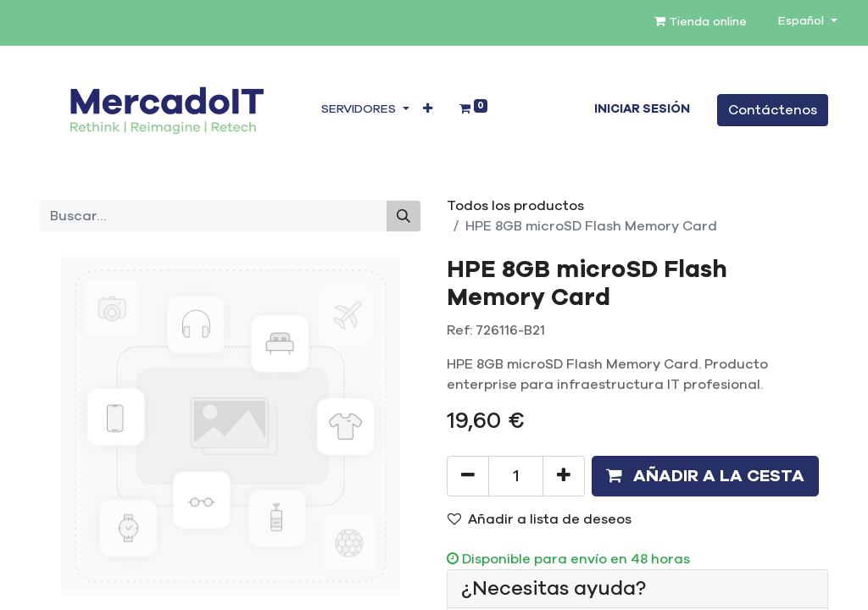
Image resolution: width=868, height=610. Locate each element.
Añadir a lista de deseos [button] (540, 519)
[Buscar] (403, 216)
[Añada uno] (564, 476)
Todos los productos (515, 206)
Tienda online (701, 22)
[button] (428, 110)
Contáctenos (773, 110)
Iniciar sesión (642, 109)
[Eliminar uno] (468, 476)
